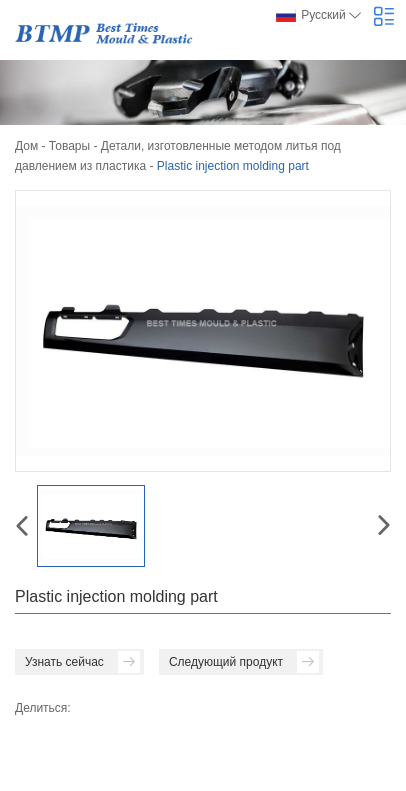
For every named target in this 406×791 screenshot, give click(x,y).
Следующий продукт (244, 662)
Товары (69, 146)
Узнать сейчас (82, 662)
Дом (26, 146)
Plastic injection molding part (233, 166)
